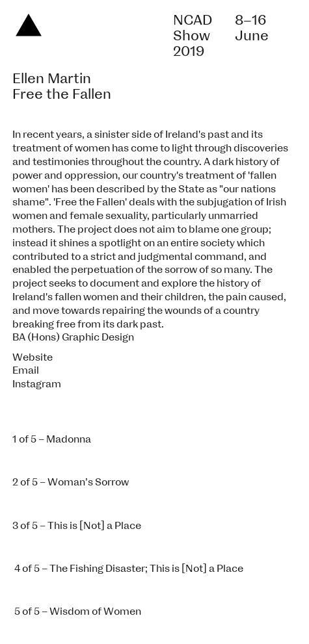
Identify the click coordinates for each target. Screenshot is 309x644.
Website (33, 357)
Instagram (37, 384)
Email (26, 370)
